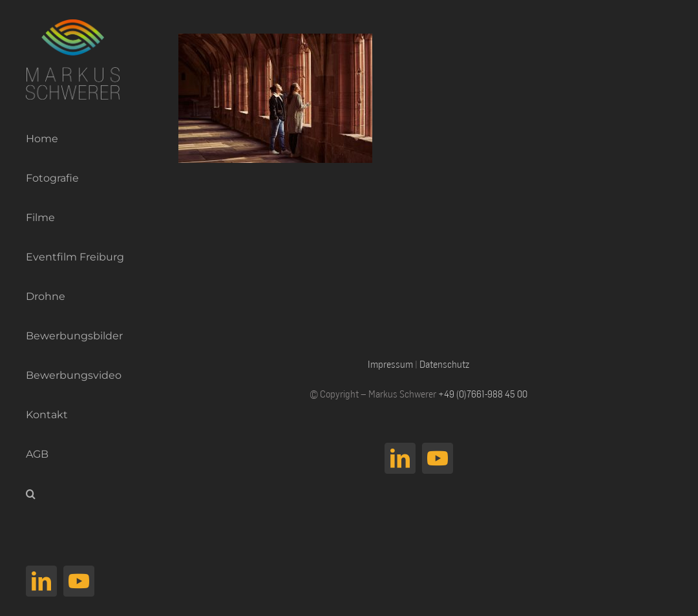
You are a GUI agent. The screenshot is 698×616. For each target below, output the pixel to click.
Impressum (390, 364)
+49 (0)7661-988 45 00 (483, 394)
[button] (69, 494)
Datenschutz (444, 364)
